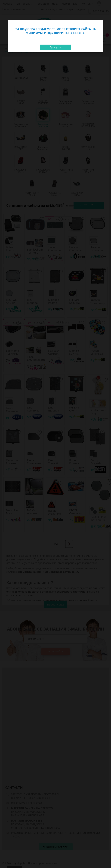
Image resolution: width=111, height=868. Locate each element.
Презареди (55, 47)
